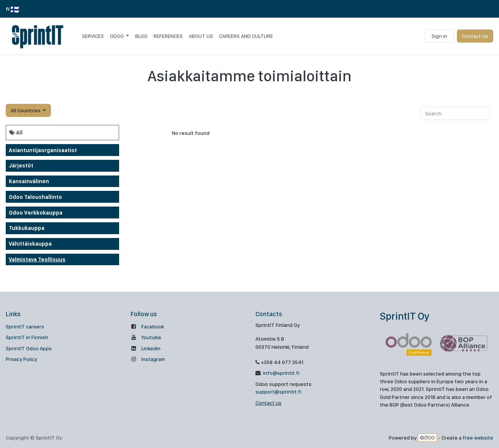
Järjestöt (21, 166)
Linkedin (151, 348)
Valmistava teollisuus (37, 259)
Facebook (153, 327)
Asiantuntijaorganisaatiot (43, 150)
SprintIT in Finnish (27, 337)
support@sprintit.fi (278, 392)
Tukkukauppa (27, 228)
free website (478, 438)
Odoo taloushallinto (35, 197)
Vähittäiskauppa (30, 244)
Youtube (151, 337)
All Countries (26, 110)
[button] (28, 110)
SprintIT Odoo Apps (29, 348)
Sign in (439, 36)
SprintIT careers (25, 327)
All (16, 133)
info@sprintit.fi (281, 373)
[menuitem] (93, 36)
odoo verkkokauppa (36, 213)
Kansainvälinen (29, 181)
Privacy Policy (21, 359)
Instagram (153, 359)
